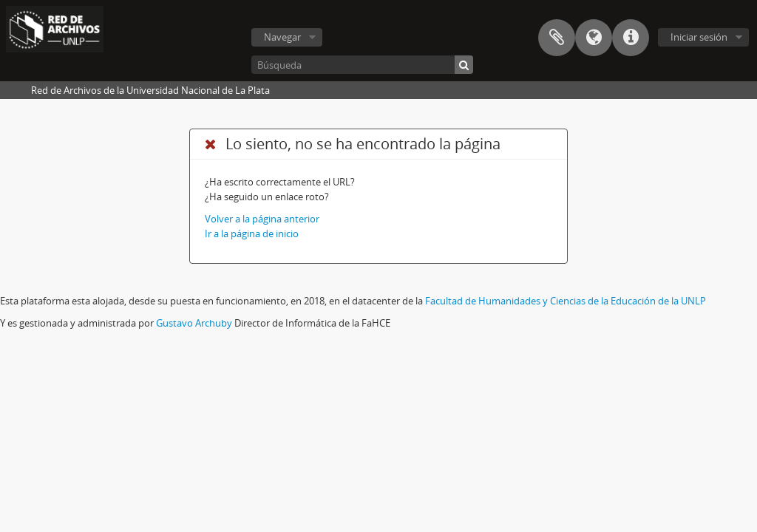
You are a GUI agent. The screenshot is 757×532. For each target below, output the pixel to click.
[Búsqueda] (362, 65)
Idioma (594, 38)
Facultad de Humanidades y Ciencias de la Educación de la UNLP (566, 301)
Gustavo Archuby (194, 323)
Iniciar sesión (699, 37)
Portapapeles (557, 38)
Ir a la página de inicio (252, 233)
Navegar (282, 37)
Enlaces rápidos (631, 38)
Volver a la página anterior (262, 219)
